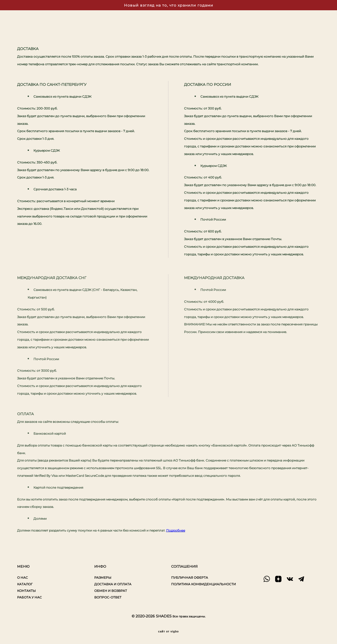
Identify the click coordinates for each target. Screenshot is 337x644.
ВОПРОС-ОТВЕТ (108, 597)
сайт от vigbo (168, 632)
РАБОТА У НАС (29, 597)
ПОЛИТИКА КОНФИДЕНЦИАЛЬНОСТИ (204, 584)
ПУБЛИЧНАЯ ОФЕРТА (190, 578)
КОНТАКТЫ (26, 591)
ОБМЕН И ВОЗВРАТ (111, 591)
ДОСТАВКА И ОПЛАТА (113, 584)
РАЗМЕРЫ (103, 578)
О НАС (23, 578)
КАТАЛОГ (25, 584)
